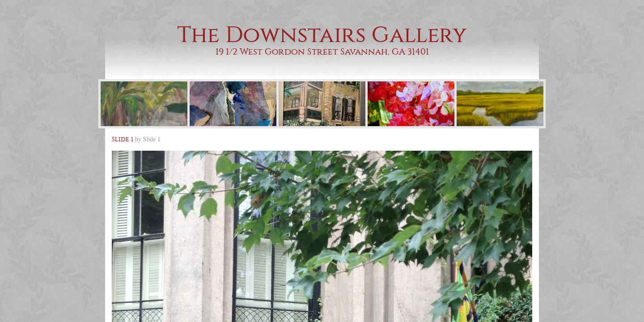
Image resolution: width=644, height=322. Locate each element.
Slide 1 (152, 139)
